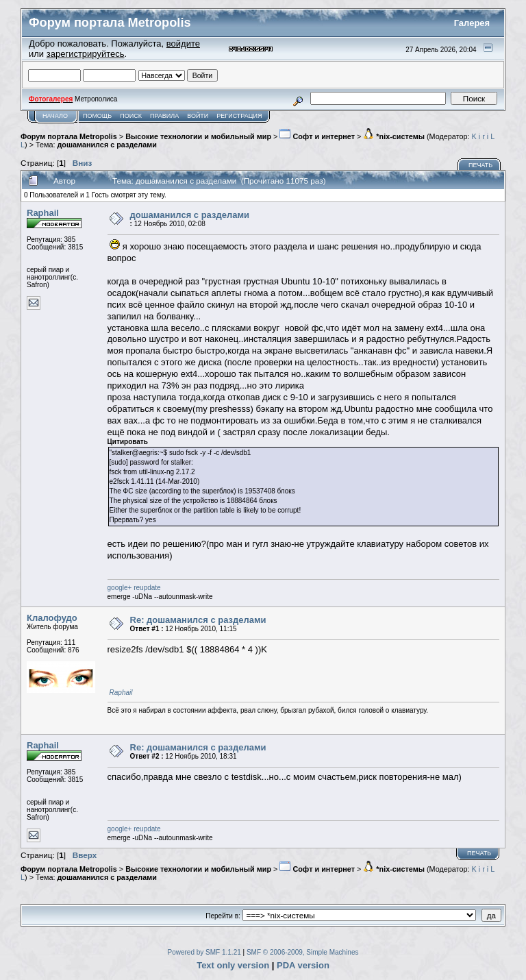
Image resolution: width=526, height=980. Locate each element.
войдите (183, 44)
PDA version (303, 965)
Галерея (472, 23)
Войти (198, 116)
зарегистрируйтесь (86, 54)
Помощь (97, 116)
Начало (55, 116)
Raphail (43, 213)
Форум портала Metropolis (69, 136)
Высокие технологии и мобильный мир (198, 136)
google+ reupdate (134, 588)
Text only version (233, 965)
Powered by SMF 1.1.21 (204, 952)
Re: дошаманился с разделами (198, 620)
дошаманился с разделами (107, 145)
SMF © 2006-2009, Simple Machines (303, 952)
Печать (480, 165)
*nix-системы (394, 136)
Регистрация (239, 116)
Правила (164, 116)
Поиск (131, 116)
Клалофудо (52, 618)
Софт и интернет (317, 136)
